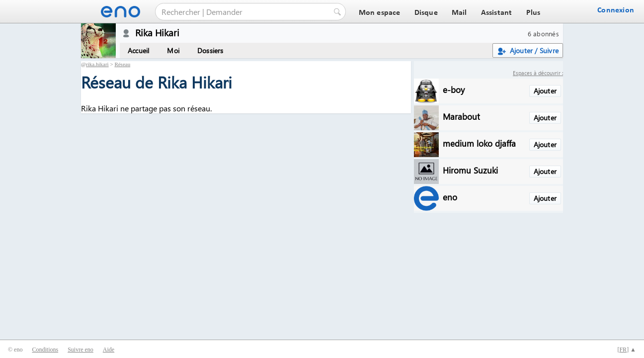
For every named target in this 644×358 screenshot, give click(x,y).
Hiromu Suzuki (470, 170)
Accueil (138, 50)
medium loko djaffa (479, 143)
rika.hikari (97, 64)
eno (450, 197)
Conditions (45, 350)
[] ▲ (627, 350)
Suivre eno (80, 350)
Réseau (122, 64)
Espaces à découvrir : (538, 73)
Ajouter (545, 91)
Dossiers (210, 50)
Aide (109, 350)
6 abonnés (543, 34)
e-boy (454, 89)
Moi (173, 50)
